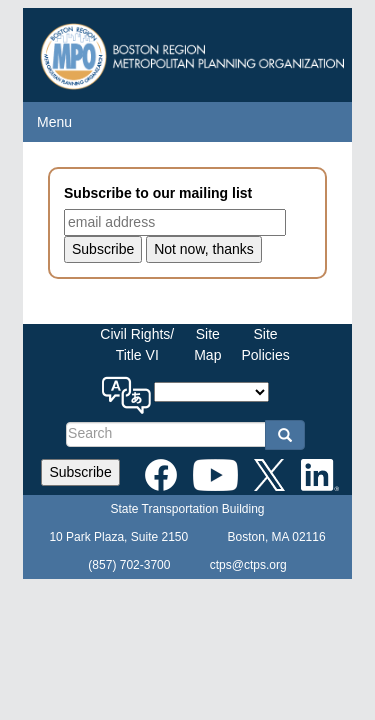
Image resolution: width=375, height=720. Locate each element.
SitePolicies (265, 344)
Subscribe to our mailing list (158, 193)
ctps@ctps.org (248, 565)
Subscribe (80, 472)
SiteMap (207, 344)
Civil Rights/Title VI (137, 344)
